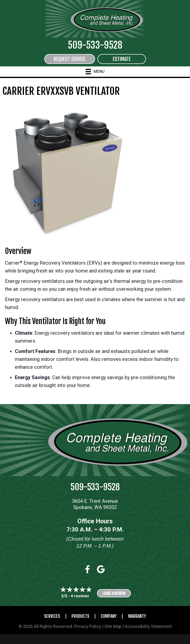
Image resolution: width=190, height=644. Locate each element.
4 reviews (80, 596)
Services (52, 616)
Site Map (113, 626)
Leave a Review (114, 593)
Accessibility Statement (148, 626)
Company (109, 616)
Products (80, 616)
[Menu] (95, 72)
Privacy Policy (88, 626)
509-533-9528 (95, 45)
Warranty (137, 616)
